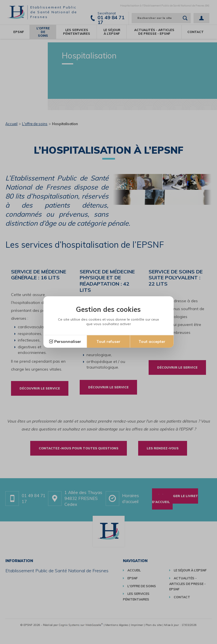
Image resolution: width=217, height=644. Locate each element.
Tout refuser (108, 341)
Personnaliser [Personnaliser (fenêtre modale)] (68, 341)
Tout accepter (152, 341)
